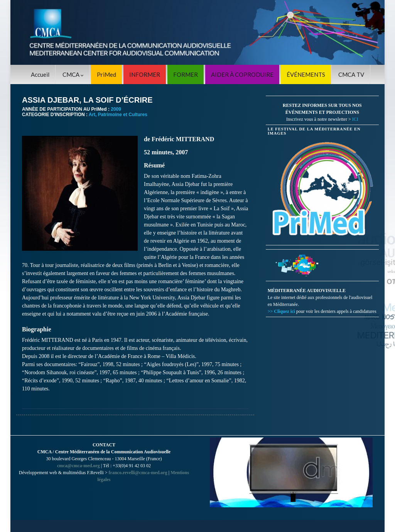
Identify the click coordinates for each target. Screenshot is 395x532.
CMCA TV (351, 74)
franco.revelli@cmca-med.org (138, 473)
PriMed (106, 74)
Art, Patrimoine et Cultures (118, 115)
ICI (355, 119)
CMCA (73, 74)
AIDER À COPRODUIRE (242, 74)
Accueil (40, 74)
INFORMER (145, 74)
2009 (116, 109)
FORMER (186, 74)
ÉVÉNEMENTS (306, 74)
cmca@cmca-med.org (78, 466)
